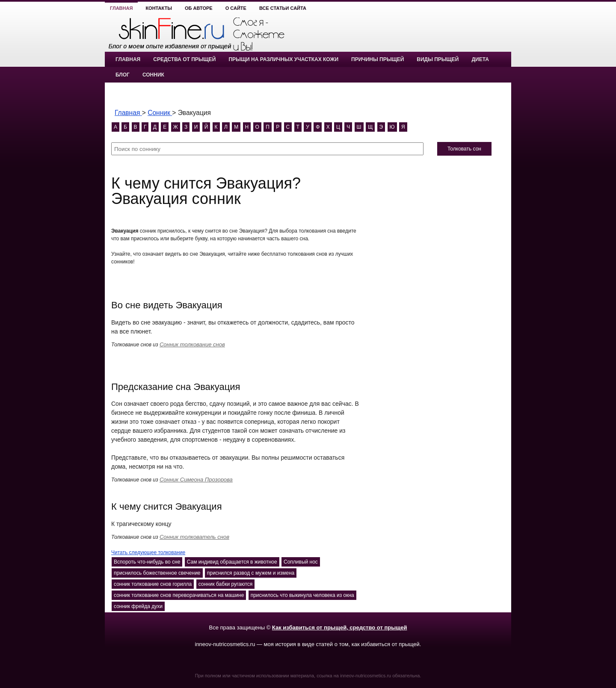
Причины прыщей (378, 59)
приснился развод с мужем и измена (251, 573)
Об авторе (199, 8)
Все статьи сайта (283, 8)
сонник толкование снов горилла (153, 584)
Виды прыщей (438, 59)
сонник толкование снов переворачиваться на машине (179, 595)
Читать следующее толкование (148, 552)
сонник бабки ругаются (226, 584)
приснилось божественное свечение (157, 573)
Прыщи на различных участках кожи (283, 59)
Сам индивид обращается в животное (232, 562)
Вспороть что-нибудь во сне (147, 562)
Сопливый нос (301, 562)
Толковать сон (464, 149)
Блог (123, 75)
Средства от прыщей (184, 59)
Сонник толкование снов (192, 344)
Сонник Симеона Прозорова (196, 480)
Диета (480, 59)
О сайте (236, 8)
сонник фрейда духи (138, 606)
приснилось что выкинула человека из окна (302, 595)
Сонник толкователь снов (194, 537)
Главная (121, 8)
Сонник (153, 75)
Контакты (159, 8)
